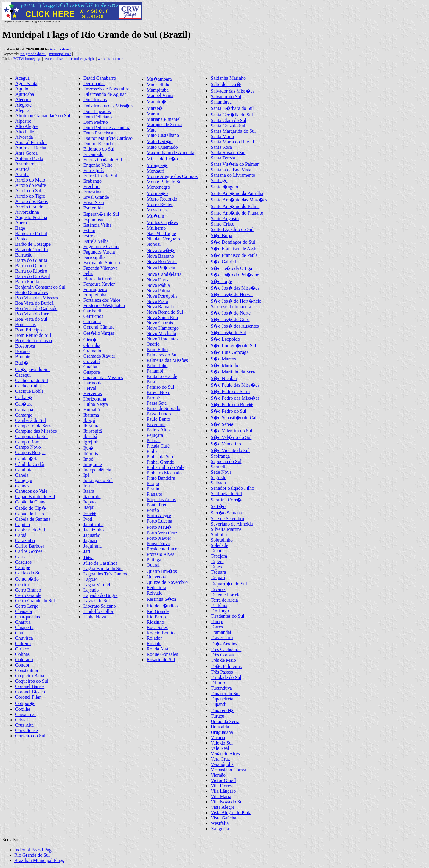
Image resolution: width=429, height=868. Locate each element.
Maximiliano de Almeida (170, 153)
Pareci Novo (158, 392)
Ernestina (92, 192)
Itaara (89, 491)
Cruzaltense (27, 730)
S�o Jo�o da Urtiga (231, 268)
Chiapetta (24, 627)
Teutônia (219, 605)
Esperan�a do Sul (101, 214)
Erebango (93, 181)
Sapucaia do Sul (226, 461)
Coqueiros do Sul (32, 681)
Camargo (24, 415)
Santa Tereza (223, 158)
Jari (87, 551)
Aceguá (22, 78)
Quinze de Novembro (167, 582)
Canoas (22, 486)
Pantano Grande (162, 376)
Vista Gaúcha (223, 818)
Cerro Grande (28, 595)
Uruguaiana (222, 732)
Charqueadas (28, 617)
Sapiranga (220, 456)
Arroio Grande (29, 207)
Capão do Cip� (31, 508)
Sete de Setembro (227, 519)
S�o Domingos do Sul (233, 242)
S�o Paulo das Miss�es (235, 385)
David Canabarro (100, 78)
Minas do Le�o (162, 159)
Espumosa (93, 220)
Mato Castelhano (163, 135)
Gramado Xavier (99, 356)
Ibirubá (90, 436)
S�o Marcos (223, 359)
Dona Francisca (98, 133)
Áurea (21, 223)
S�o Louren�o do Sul (233, 346)
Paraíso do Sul (160, 387)
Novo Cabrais (160, 323)
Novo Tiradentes (162, 339)
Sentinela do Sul (226, 494)
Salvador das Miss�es (233, 91)
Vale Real (220, 748)
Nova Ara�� (161, 250)
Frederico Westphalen (104, 305)
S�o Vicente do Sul (230, 450)
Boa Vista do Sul (31, 319)
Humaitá (92, 410)
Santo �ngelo (224, 187)
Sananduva (221, 102)
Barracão (24, 255)
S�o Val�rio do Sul (231, 437)
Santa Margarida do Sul (233, 131)
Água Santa (26, 83)
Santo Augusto (225, 219)
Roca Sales (157, 627)
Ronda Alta (157, 649)
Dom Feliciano (98, 117)
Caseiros (23, 562)
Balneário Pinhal (31, 233)
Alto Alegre (26, 126)
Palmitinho (157, 366)
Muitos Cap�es (162, 222)
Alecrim (23, 100)
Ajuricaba (25, 94)
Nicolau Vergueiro (164, 239)
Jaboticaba (94, 524)
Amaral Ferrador (31, 142)
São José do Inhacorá (231, 307)
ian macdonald (61, 49)
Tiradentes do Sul (227, 616)
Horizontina (95, 399)
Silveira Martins (226, 529)
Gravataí (92, 361)
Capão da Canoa (31, 502)
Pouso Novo (158, 544)
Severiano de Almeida (232, 524)
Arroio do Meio (30, 180)
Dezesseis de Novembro (107, 89)
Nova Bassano (160, 256)
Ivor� (90, 513)
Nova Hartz (158, 280)
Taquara (218, 572)
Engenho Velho (98, 165)
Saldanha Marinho (228, 78)
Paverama (156, 424)
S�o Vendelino (226, 444)
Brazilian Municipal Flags (39, 860)
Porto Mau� (159, 527)
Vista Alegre (222, 807)
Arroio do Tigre (30, 196)
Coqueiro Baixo (30, 676)
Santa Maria (222, 136)
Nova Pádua (158, 285)
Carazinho (25, 541)
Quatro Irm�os (162, 571)
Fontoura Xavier (99, 284)
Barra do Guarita (31, 260)
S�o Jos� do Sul (228, 333)
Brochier (24, 357)
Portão (153, 510)
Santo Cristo (223, 224)
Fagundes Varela (99, 252)
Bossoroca (25, 346)
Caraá (21, 535)
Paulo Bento (158, 419)
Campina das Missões (36, 431)
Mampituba (158, 90)
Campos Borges (30, 452)
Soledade (219, 545)
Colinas (22, 654)
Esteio (89, 230)
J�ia (88, 557)
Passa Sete (157, 403)
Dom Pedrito (96, 122)
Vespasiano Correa (229, 770)
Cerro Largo (27, 606)
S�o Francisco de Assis (234, 249)
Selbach (218, 483)
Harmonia (93, 383)
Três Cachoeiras (226, 649)
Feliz (88, 273)
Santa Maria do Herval (232, 142)
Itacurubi (92, 496)
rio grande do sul (33, 54)
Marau (153, 114)
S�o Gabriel (223, 262)
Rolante (154, 643)
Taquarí (218, 577)
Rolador (154, 638)
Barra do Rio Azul (33, 276)
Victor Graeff (223, 780)
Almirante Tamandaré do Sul (43, 116)
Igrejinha (92, 442)
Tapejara (219, 556)
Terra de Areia (224, 600)
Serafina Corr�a (227, 500)
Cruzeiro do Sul (30, 736)
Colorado (24, 660)
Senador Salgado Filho (232, 488)
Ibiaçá (89, 420)
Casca (21, 557)
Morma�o (157, 193)
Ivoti (88, 519)
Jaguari (90, 541)
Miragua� (157, 165)
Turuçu (217, 716)
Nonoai (154, 244)
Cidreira (23, 643)
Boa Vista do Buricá (34, 303)
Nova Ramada (160, 307)
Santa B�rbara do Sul (232, 108)
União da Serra (225, 721)
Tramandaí (221, 632)
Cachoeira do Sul (32, 380)
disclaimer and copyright (76, 58)
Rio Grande (158, 611)
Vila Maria (221, 796)
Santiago (219, 180)
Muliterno (156, 228)
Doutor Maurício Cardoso (108, 138)
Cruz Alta (24, 725)
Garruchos (93, 316)
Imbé (88, 459)
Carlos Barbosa (30, 546)
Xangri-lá (220, 829)
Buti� (22, 363)
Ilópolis (91, 454)
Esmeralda (94, 208)
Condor (22, 665)
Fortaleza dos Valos (102, 300)
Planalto (154, 494)
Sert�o (218, 506)
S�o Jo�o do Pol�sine (235, 275)
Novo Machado (161, 333)
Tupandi (219, 704)
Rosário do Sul (161, 660)
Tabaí (216, 551)
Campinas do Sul (31, 436)
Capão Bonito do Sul (35, 496)
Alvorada (24, 137)
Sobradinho (222, 540)
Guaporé (92, 372)
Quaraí (153, 565)
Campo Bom (27, 442)
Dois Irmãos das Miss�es (108, 106)
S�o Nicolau (224, 378)
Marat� (155, 108)
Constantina (27, 670)
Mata (151, 130)
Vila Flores (221, 786)
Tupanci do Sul (225, 693)
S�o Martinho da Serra (233, 372)
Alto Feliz (25, 132)
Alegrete (23, 105)
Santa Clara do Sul (229, 120)
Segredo (218, 477)
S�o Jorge (221, 281)
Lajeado (91, 590)
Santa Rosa (221, 147)
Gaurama (92, 322)
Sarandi (218, 467)
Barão (21, 239)
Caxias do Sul (28, 573)
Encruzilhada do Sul (103, 160)
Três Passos (222, 672)
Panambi (155, 371)
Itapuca (90, 502)
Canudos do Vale (31, 491)
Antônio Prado (29, 158)
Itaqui (89, 507)
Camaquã (24, 410)
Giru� (90, 340)
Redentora (156, 588)
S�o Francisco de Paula (234, 255)
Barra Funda (27, 282)
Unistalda (220, 727)
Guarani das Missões (103, 377)
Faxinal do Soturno (102, 263)
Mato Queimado (162, 147)
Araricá (22, 169)
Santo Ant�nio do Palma (235, 206)
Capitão (23, 524)
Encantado (94, 154)
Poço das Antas (161, 499)
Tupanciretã (222, 699)
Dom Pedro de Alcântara (107, 128)
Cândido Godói (30, 464)
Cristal (22, 720)
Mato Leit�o (160, 141)
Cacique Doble (29, 391)
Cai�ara (24, 404)
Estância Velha (97, 225)
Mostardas (157, 210)
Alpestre (23, 121)
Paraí (151, 382)
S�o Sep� (222, 424)
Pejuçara (155, 435)
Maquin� (156, 102)
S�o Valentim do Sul (231, 431)
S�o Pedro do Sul (229, 411)
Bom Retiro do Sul (33, 335)
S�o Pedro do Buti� (232, 405)
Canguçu (24, 480)
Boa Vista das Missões (37, 298)
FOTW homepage (27, 58)
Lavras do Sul (97, 601)
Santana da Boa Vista (231, 170)
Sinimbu (219, 535)
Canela (22, 475)
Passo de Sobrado (163, 408)
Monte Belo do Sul (165, 182)
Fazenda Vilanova (101, 268)
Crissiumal (25, 714)
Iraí (87, 486)
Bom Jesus (25, 324)
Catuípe (23, 567)
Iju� (88, 448)
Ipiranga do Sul (98, 480)
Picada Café (158, 446)
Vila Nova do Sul (227, 802)
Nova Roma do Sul (165, 312)
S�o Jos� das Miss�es (235, 288)
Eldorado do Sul (99, 149)
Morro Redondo (162, 199)
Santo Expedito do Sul (232, 229)
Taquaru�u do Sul (229, 584)
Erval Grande (96, 197)
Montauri (156, 171)
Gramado (92, 351)
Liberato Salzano (100, 606)
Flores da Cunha (99, 279)
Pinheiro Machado (164, 473)
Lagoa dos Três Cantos (105, 574)
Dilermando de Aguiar (105, 94)
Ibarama (91, 415)
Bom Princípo (28, 330)
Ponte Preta (157, 505)
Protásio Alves (160, 554)
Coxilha (23, 709)
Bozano (22, 351)
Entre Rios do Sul (100, 176)
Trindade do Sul (226, 677)
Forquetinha (95, 295)
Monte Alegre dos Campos (172, 176)
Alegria (22, 110)
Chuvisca (24, 638)
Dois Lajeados (97, 111)
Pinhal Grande (160, 462)
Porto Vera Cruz (162, 533)
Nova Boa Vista (162, 261)
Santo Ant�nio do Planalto (237, 213)
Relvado (154, 593)
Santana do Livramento (233, 175)
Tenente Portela (226, 595)
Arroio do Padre (31, 185)
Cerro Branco (28, 590)
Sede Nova (221, 472)
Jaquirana (93, 546)
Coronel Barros (30, 686)
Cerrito (22, 585)
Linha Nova (95, 617)
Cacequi (23, 375)
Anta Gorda (26, 153)
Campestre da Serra (34, 426)
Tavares (218, 589)
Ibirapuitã (93, 431)
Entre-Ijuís (94, 170)
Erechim (91, 186)
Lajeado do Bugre (101, 595)
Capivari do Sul (30, 530)
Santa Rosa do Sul (228, 153)
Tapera (217, 561)
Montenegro (158, 187)
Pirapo (153, 483)
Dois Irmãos (95, 100)
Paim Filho (157, 349)
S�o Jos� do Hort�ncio (236, 301)
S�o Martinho (225, 365)
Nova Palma (158, 291)
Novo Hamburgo (163, 328)
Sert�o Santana (226, 513)
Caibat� (24, 397)
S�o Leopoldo (225, 339)
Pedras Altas (158, 430)
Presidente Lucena (164, 549)
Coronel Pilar (28, 697)
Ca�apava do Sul (32, 369)
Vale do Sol (222, 743)
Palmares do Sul (162, 355)
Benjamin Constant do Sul (40, 287)
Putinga (154, 560)
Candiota (24, 470)
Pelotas (153, 441)
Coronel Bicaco (30, 692)
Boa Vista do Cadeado (36, 308)
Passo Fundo (159, 414)
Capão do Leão (30, 514)
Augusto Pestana (31, 217)
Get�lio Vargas (99, 333)
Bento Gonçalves (32, 292)
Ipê (86, 475)
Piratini (154, 489)
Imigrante (93, 464)
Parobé (153, 398)
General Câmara (99, 327)
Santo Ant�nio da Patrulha (237, 193)
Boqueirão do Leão (34, 341)
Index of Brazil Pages (35, 850)
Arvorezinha (27, 212)
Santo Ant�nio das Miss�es (239, 200)
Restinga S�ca (161, 599)
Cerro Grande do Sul (35, 601)
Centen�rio (27, 579)
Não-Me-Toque (161, 233)
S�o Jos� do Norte (231, 313)
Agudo (22, 89)
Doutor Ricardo (98, 144)
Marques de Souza (164, 125)
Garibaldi (92, 311)
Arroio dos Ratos (31, 201)
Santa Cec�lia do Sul (232, 115)
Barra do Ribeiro (31, 271)
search (49, 58)
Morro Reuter (160, 204)
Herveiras (93, 394)
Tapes (216, 567)
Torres (217, 627)
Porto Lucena (159, 521)
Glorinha (92, 345)
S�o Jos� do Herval (232, 294)
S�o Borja (221, 236)
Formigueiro (95, 289)
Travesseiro (222, 638)
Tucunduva (221, 688)
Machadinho (158, 85)
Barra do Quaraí (31, 266)
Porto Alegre (159, 516)
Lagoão (91, 579)
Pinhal (153, 451)
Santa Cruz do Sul (228, 126)
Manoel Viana (160, 95)
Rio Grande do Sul (32, 855)
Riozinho (155, 622)
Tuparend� (222, 710)
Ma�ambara (159, 79)
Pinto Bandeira (161, 478)
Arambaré (25, 164)
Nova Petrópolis (162, 296)
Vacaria (218, 738)
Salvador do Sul (226, 97)
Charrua (23, 622)
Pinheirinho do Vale (165, 467)
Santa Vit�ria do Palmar (235, 164)
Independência (97, 470)
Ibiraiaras (92, 426)
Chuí (20, 633)
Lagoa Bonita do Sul (103, 568)
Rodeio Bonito (161, 633)
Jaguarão (92, 535)
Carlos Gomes (29, 551)
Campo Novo (28, 447)
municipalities (60, 54)
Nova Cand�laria (164, 274)
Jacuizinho (94, 530)
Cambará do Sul (31, 420)
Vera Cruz (220, 759)
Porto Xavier (159, 538)
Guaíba (90, 367)
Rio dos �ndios (162, 606)
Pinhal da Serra (161, 457)
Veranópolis (222, 764)
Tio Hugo (220, 611)
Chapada (24, 611)
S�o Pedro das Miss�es (235, 398)
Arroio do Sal (28, 191)
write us (104, 58)
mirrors (118, 58)
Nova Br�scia (161, 268)
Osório (153, 344)
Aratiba (22, 175)
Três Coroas (222, 655)
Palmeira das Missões (167, 360)
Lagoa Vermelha (99, 585)
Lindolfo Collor (98, 611)
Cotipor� (25, 703)
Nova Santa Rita (162, 317)
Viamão (218, 775)
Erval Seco (94, 202)
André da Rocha (31, 148)
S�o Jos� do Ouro (230, 319)
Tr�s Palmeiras (226, 666)
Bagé (20, 228)
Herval (90, 388)
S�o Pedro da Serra (230, 391)
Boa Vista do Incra (33, 314)
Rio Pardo (156, 617)
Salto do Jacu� (226, 84)
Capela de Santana (33, 519)
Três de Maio (223, 660)
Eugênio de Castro (101, 247)
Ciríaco (22, 649)
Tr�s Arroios (224, 644)
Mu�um (155, 216)
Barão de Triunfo (31, 250)
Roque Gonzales (162, 654)
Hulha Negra (96, 404)
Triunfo (218, 683)
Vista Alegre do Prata (231, 813)
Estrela (90, 236)
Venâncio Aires (225, 754)
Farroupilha (95, 257)
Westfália (220, 823)
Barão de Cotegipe (33, 244)
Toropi (217, 621)
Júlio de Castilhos (100, 563)
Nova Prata (157, 301)
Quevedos (156, 577)
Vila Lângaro (223, 791)
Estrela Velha (96, 241)
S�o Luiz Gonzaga (230, 352)
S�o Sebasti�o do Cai (233, 418)
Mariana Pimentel (164, 119)
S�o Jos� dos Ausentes (235, 326)
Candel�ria (27, 459)
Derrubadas (94, 83)
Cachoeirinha (28, 386)
